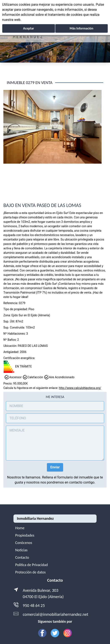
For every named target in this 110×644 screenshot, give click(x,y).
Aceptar (29, 28)
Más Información (81, 28)
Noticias (21, 550)
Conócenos (24, 543)
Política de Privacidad (31, 565)
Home (20, 528)
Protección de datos (30, 572)
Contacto (22, 557)
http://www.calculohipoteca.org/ (80, 388)
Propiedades (25, 535)
